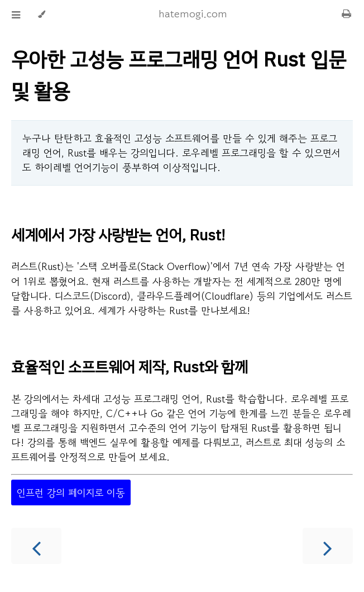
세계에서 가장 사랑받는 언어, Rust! (118, 235)
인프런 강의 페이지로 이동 (71, 492)
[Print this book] (346, 13)
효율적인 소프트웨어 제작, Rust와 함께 (130, 367)
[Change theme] (42, 15)
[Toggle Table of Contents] (16, 15)
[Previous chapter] (36, 546)
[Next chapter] (328, 546)
